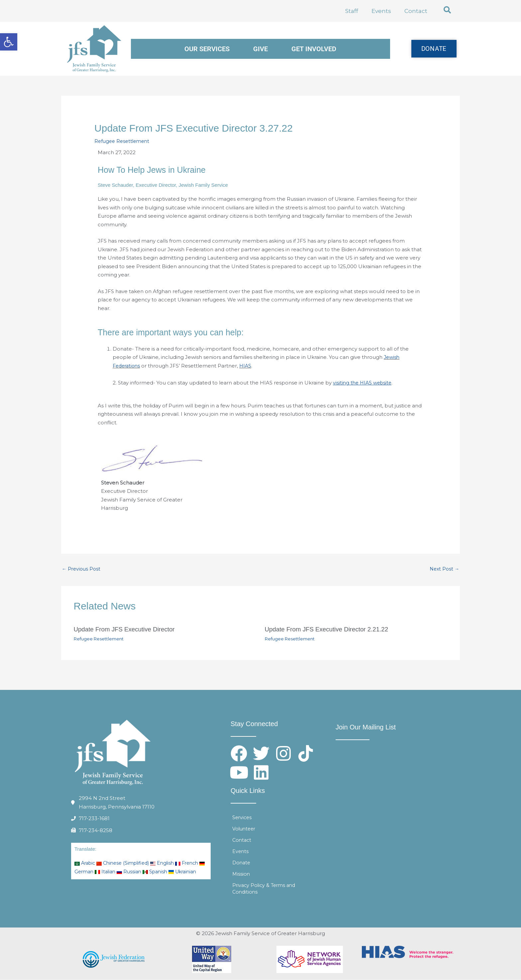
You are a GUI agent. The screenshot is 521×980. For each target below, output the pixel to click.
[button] (447, 10)
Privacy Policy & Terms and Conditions (266, 889)
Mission (241, 874)
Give (260, 49)
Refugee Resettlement (124, 141)
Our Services (207, 49)
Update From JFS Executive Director (128, 630)
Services (243, 818)
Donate (242, 863)
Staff (352, 11)
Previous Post (82, 569)
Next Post (444, 569)
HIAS (248, 366)
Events (381, 11)
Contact (416, 11)
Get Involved (314, 49)
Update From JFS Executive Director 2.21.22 (331, 630)
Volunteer (245, 829)
